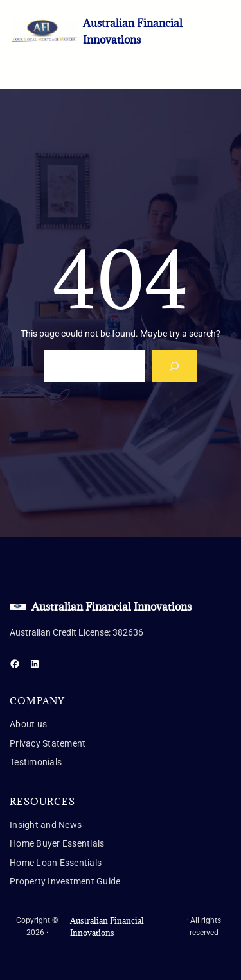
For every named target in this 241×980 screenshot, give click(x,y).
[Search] (174, 366)
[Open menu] (17, 65)
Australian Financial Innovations (112, 607)
